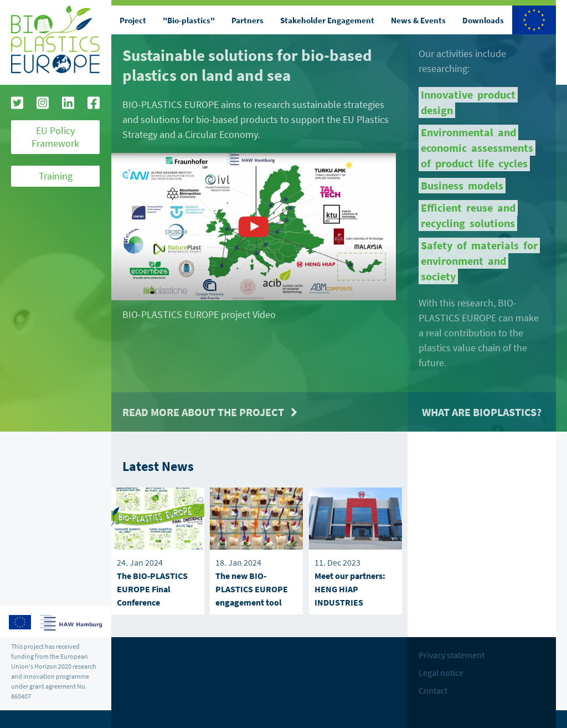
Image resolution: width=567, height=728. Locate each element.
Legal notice (441, 673)
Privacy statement (452, 655)
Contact (433, 690)
